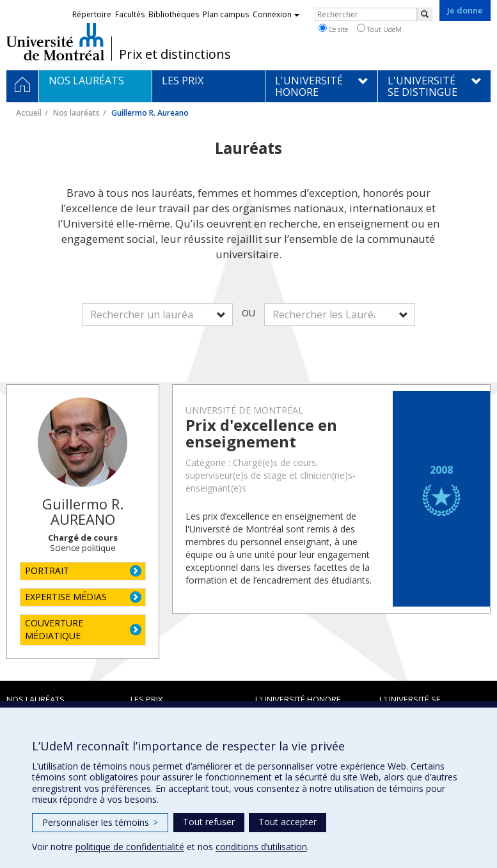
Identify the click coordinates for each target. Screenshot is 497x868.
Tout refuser (209, 822)
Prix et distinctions (175, 54)
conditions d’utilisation (261, 847)
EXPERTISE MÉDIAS (66, 597)
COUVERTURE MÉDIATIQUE (54, 629)
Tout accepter (288, 822)
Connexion (276, 14)
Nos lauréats (76, 113)
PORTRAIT (47, 570)
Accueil (29, 113)
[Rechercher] (425, 14)
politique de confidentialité (130, 847)
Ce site (333, 29)
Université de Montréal (55, 42)
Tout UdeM (379, 29)
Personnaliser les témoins (100, 822)
